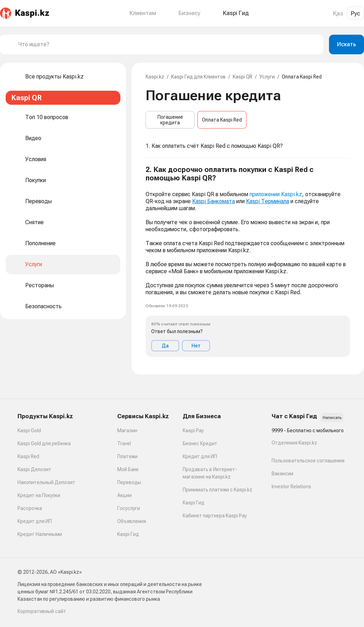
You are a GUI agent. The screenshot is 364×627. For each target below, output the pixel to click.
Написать (332, 418)
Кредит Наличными (40, 534)
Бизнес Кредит (200, 443)
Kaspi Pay (193, 430)
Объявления (132, 521)
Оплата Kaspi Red (222, 120)
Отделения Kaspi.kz (294, 443)
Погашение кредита (170, 120)
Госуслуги (129, 508)
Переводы (129, 482)
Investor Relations (291, 487)
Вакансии (282, 474)
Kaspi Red (28, 456)
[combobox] (168, 44)
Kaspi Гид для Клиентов (198, 77)
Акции (124, 495)
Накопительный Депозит (46, 482)
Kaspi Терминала (268, 201)
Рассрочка (30, 508)
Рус (355, 13)
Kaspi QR (243, 77)
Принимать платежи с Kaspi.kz (218, 490)
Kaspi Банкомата (213, 201)
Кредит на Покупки (39, 495)
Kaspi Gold (29, 430)
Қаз (338, 13)
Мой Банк (128, 469)
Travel (124, 443)
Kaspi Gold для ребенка (44, 443)
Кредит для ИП (35, 521)
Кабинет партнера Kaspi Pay (215, 516)
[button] (248, 261)
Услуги (267, 77)
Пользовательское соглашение (308, 461)
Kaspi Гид (128, 534)
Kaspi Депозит (34, 469)
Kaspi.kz (155, 77)
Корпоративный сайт (42, 611)
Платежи (127, 456)
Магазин (127, 430)
